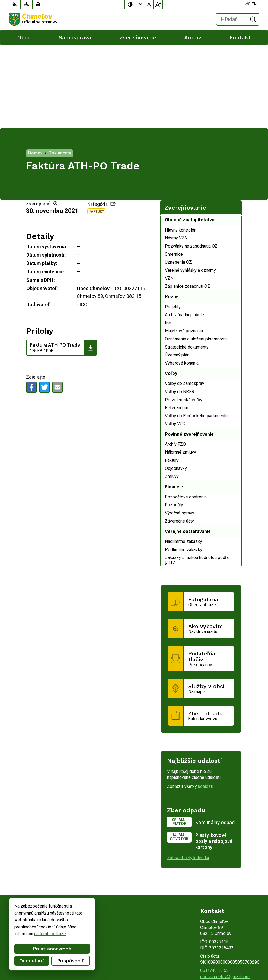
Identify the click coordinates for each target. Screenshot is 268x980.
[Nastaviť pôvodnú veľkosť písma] (149, 4)
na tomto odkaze (50, 934)
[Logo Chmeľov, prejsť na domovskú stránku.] (33, 19)
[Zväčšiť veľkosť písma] (158, 4)
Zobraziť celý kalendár (188, 775)
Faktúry (97, 129)
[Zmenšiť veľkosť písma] (141, 4)
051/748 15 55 (214, 888)
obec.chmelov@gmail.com (225, 894)
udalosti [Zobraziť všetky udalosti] (206, 704)
